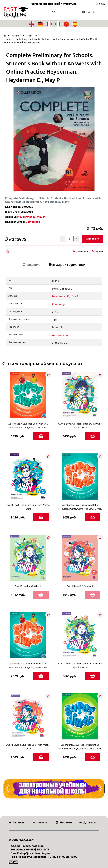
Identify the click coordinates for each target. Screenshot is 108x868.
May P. (41, 217)
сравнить (97, 251)
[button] (103, 91)
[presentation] (8, 788)
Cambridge (33, 222)
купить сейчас (81, 251)
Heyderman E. (26, 217)
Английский (60, 335)
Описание (32, 264)
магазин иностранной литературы (54, 4)
